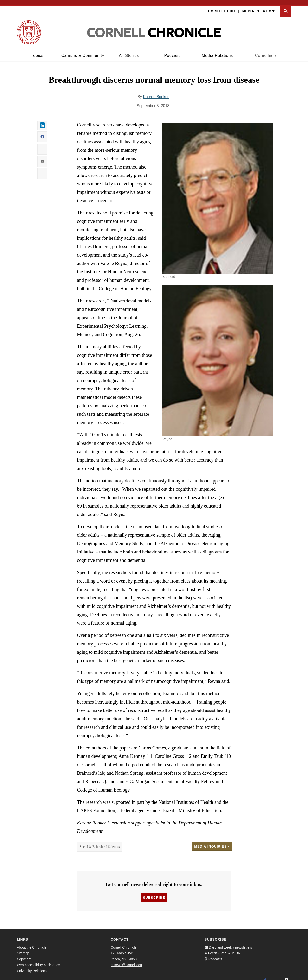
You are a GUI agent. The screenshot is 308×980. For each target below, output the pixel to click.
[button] (286, 6)
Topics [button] (37, 51)
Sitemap (23, 949)
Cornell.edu (222, 6)
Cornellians (266, 51)
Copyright (24, 954)
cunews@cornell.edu (126, 960)
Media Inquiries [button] (212, 842)
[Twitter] (276, 975)
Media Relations (260, 6)
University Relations (32, 966)
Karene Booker (156, 92)
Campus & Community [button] (83, 51)
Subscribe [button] (154, 893)
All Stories (129, 51)
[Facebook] (265, 975)
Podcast (172, 51)
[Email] (286, 975)
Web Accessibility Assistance (38, 960)
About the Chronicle (32, 942)
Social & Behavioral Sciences (100, 842)
